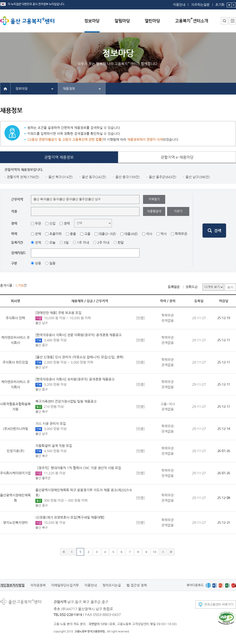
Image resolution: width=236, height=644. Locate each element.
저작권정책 (38, 585)
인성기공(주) (15, 451)
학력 (163, 301)
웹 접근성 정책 (137, 585)
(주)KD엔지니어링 (15, 429)
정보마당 (21, 89)
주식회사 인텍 (15, 318)
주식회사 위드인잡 (15, 362)
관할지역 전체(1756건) (23, 177)
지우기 (178, 211)
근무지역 (102, 301)
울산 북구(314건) (61, 177)
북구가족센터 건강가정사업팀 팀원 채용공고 (66, 401)
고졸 (87, 234)
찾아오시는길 (112, 585)
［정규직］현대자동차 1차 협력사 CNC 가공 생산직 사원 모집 (78, 468)
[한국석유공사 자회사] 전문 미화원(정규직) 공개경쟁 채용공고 (78, 335)
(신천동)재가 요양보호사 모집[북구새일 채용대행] (70, 517)
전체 (38, 234)
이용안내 (179, 5)
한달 (121, 243)
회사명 (15, 301)
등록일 (199, 301)
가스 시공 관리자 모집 (51, 424)
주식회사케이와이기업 (15, 473)
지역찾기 (154, 199)
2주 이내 (103, 243)
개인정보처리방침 (12, 585)
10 (155, 552)
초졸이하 (55, 234)
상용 (38, 263)
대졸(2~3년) (107, 234)
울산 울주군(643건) (163, 177)
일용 (52, 263)
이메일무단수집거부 (65, 585)
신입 (52, 223)
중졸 (73, 234)
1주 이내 (83, 243)
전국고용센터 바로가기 (219, 605)
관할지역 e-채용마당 (177, 157)
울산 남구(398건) (198, 177)
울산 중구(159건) (128, 177)
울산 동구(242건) (94, 177)
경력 (67, 223)
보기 (230, 287)
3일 (66, 243)
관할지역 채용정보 (59, 157)
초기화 (220, 3)
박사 (164, 234)
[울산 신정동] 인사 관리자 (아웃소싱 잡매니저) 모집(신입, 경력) (80, 357)
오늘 (52, 243)
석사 (149, 234)
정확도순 (192, 287)
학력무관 (181, 234)
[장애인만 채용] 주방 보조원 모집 (58, 313)
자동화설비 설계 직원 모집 (54, 446)
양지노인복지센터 (15, 523)
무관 (38, 223)
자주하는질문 (200, 5)
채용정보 (69, 89)
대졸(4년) (131, 234)
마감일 (224, 301)
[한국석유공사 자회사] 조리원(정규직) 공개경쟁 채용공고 (75, 379)
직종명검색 (154, 211)
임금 (90, 301)
